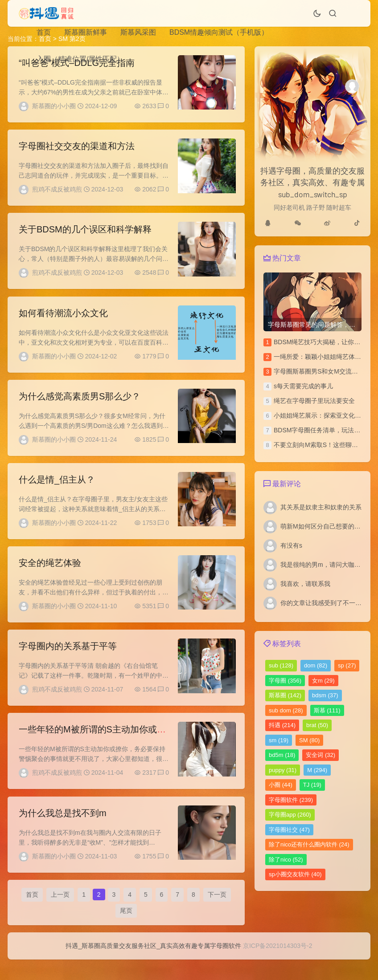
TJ (312, 785)
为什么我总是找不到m (63, 828)
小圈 (281, 785)
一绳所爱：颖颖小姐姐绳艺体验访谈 (324, 357)
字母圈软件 (291, 800)
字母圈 (285, 681)
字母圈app (290, 815)
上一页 (60, 912)
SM (309, 740)
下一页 (217, 912)
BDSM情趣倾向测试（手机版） (219, 32)
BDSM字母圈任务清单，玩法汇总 (320, 430)
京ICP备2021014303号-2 (278, 966)
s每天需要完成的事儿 (303, 386)
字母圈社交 (289, 830)
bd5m (282, 755)
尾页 (126, 928)
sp (347, 665)
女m (323, 681)
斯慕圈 (285, 695)
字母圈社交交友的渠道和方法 (77, 148)
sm (279, 740)
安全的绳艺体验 (50, 573)
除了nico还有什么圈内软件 (309, 844)
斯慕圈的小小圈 (54, 106)
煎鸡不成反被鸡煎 (57, 191)
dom (316, 665)
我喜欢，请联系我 (305, 584)
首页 (44, 32)
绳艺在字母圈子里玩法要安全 (314, 401)
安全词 (320, 755)
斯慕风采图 (138, 32)
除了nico (286, 860)
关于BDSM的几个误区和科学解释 (85, 233)
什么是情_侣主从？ (57, 488)
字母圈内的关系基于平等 (68, 658)
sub (281, 665)
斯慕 (327, 710)
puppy (283, 770)
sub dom (286, 710)
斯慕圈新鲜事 (86, 32)
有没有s (291, 545)
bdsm (325, 695)
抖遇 (282, 725)
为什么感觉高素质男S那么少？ (80, 403)
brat (317, 725)
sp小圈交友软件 (295, 874)
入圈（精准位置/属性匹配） (80, 59)
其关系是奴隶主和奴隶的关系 (321, 507)
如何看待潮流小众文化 (63, 318)
